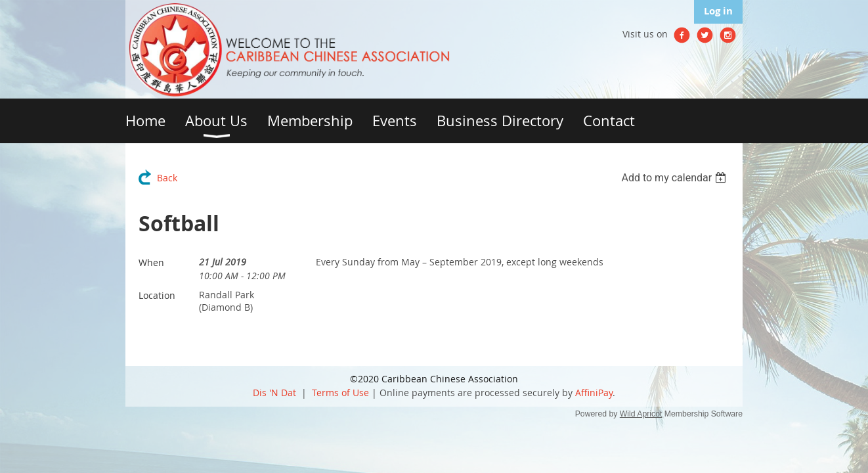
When (151, 262)
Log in (718, 11)
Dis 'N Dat (274, 393)
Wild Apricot (641, 414)
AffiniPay (594, 393)
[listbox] (675, 178)
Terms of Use (340, 393)
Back (167, 178)
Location (157, 295)
